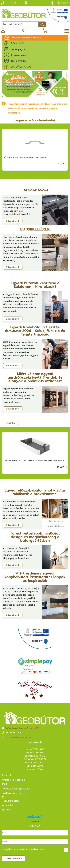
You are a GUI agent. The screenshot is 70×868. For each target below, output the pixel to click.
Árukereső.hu (35, 822)
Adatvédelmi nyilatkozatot (31, 849)
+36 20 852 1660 (14, 733)
